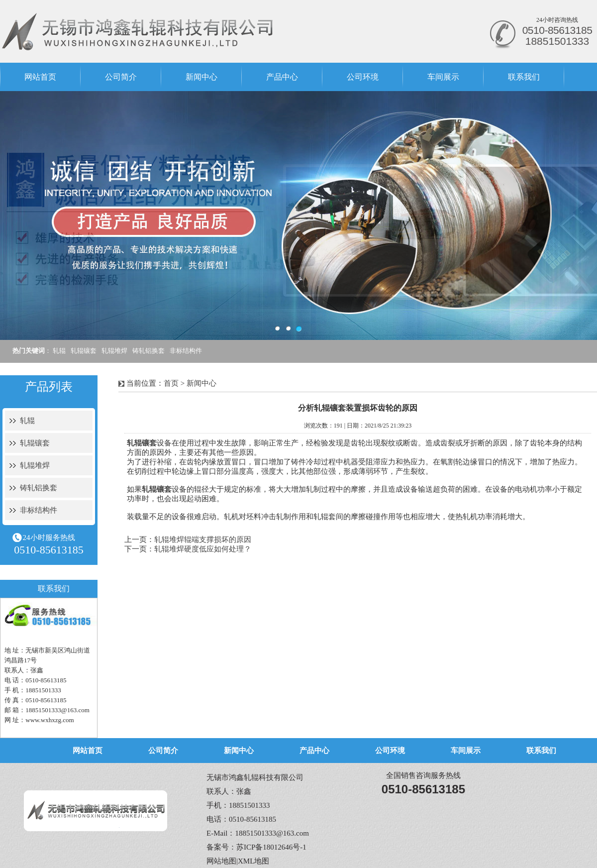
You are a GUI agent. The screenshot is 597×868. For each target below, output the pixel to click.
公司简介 (121, 77)
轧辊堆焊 (114, 351)
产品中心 (282, 77)
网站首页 (40, 77)
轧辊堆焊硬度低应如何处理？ (203, 549)
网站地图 (221, 861)
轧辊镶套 (84, 351)
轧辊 (59, 351)
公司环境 (363, 77)
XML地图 (253, 861)
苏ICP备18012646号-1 (271, 847)
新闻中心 (201, 77)
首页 (171, 383)
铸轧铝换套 (149, 351)
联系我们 (524, 77)
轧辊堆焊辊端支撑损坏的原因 (203, 540)
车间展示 (443, 77)
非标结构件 (186, 351)
